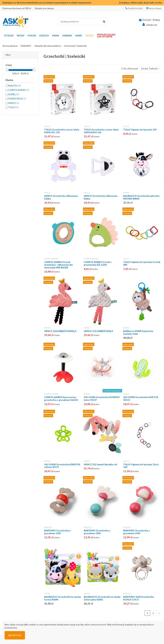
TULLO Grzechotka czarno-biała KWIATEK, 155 (62, 131)
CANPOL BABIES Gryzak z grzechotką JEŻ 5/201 (98, 263)
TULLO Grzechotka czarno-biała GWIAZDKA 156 (101, 131)
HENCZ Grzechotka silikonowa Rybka (101, 197)
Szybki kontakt (135, 8)
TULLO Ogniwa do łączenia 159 (140, 130)
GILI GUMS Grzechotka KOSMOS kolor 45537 (102, 398)
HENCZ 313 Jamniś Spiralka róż (101, 464)
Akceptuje (15, 635)
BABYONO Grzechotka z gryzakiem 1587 (57, 532)
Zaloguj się (149, 24)
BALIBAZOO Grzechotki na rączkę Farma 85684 (62, 598)
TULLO (47, 126)
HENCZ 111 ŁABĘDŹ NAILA (98, 331)
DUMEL (126, 193)
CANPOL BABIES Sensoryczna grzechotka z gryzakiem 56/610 (61, 398)
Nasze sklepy (155, 8)
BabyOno (48, 527)
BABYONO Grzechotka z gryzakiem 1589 (97, 532)
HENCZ (47, 193)
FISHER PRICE (17, 99)
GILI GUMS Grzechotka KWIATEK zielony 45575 (62, 466)
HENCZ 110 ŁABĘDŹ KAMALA (60, 331)
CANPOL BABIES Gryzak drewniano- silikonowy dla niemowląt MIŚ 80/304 (58, 265)
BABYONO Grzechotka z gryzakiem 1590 (137, 532)
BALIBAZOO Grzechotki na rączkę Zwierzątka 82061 (102, 598)
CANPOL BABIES (51, 259)
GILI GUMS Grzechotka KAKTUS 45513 (141, 398)
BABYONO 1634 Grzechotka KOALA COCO (139, 598)
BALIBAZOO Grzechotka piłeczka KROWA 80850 (141, 197)
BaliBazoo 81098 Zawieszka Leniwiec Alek (138, 332)
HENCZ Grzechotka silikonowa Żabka (61, 197)
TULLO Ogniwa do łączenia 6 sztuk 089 (142, 263)
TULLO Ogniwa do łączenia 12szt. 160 (141, 466)
